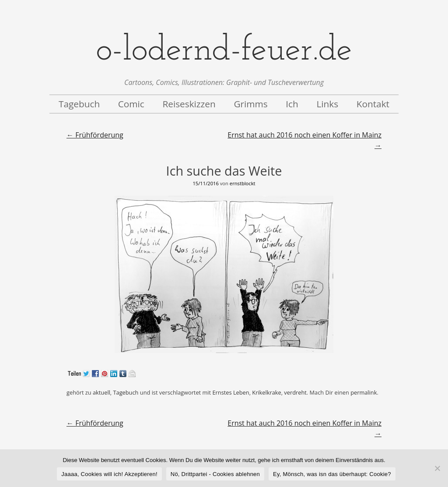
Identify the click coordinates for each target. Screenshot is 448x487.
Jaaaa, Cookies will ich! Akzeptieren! (109, 474)
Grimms (250, 104)
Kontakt (373, 104)
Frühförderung (95, 135)
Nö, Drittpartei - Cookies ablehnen (215, 474)
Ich (292, 104)
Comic (131, 104)
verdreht (295, 392)
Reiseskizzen (189, 104)
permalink (364, 392)
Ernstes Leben (231, 392)
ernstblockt (243, 183)
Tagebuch (79, 104)
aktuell (101, 392)
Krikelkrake (266, 392)
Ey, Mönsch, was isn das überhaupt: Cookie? (332, 474)
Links (327, 104)
